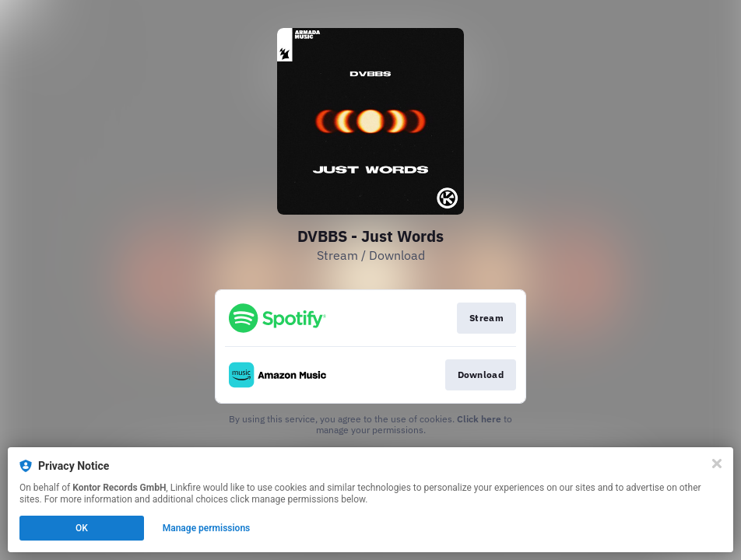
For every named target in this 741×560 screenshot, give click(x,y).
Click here (479, 419)
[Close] (717, 464)
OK (82, 528)
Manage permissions (207, 528)
